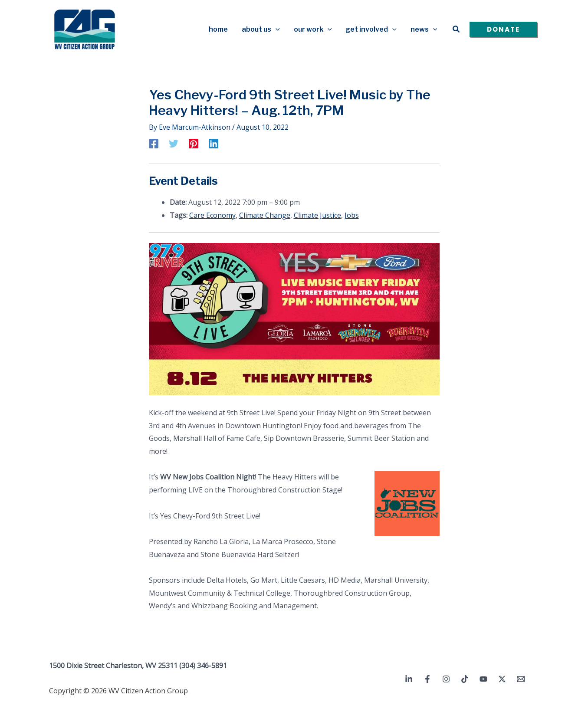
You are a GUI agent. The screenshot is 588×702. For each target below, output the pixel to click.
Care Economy (212, 215)
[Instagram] (446, 679)
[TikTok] (465, 679)
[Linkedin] (214, 143)
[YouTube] (483, 679)
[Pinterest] (194, 143)
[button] (276, 30)
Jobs (352, 215)
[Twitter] (174, 143)
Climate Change (265, 215)
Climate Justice (317, 215)
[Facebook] (154, 143)
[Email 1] (521, 679)
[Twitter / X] (502, 679)
